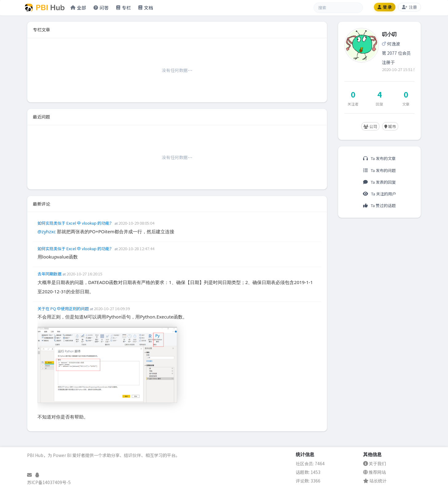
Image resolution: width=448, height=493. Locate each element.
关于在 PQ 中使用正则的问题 (64, 309)
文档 (146, 8)
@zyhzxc (47, 231)
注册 (409, 7)
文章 (406, 104)
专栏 (124, 8)
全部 (78, 8)
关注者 (353, 104)
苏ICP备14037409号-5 (49, 482)
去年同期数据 (50, 274)
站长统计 (375, 481)
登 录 (385, 7)
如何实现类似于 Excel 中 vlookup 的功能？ (76, 223)
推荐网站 (375, 472)
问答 (101, 8)
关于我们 (375, 463)
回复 (379, 104)
